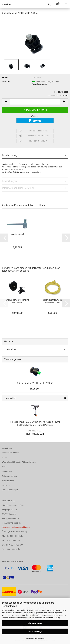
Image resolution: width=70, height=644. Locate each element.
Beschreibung (10, 155)
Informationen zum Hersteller (18, 188)
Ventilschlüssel (17, 234)
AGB (4, 467)
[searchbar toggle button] (49, 4)
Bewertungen (9, 181)
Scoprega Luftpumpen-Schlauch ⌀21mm (53, 301)
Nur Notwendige (35, 631)
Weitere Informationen (35, 638)
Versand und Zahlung (10, 453)
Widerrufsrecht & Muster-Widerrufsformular (19, 462)
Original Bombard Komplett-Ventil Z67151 (17, 301)
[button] (6, 102)
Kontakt (5, 457)
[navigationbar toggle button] (66, 4)
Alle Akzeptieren (35, 623)
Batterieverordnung (9, 476)
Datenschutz (7, 471)
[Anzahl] (35, 102)
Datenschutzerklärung (51, 618)
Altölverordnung (8, 481)
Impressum (7, 485)
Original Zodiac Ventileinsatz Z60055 (35, 383)
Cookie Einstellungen (10, 490)
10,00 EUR (35, 389)
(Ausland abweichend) (39, 84)
